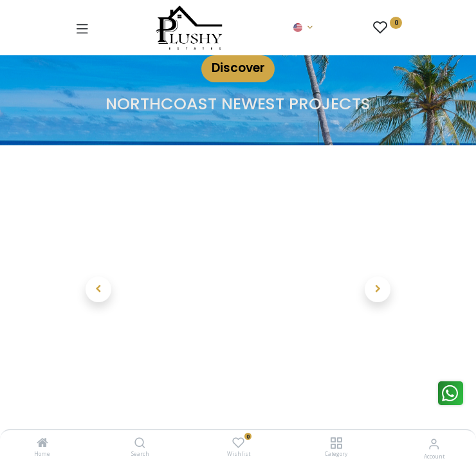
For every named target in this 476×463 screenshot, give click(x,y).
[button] (99, 289)
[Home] (42, 443)
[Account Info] (434, 443)
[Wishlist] (238, 443)
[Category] (336, 443)
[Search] (140, 443)
